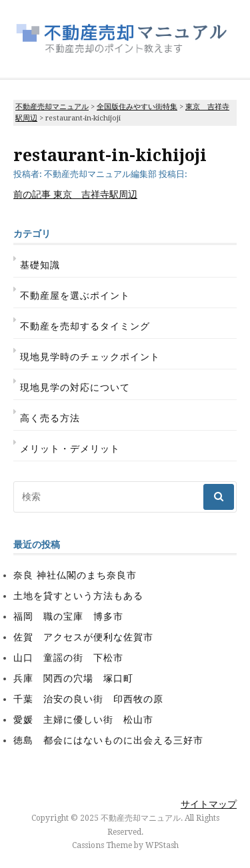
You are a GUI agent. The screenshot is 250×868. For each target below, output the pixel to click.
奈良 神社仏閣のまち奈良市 (75, 575)
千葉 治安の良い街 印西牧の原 (88, 699)
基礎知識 (40, 265)
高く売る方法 (50, 418)
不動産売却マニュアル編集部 (100, 174)
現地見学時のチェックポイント (90, 357)
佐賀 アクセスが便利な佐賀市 (83, 637)
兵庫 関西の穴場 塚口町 (73, 678)
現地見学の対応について (75, 387)
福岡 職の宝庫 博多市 (68, 616)
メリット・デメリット (70, 449)
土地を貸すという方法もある (78, 596)
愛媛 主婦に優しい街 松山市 (83, 720)
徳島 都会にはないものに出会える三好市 (108, 740)
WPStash (162, 845)
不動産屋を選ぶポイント (75, 296)
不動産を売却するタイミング (85, 326)
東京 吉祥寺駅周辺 (75, 194)
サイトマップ (209, 804)
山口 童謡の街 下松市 (68, 658)
